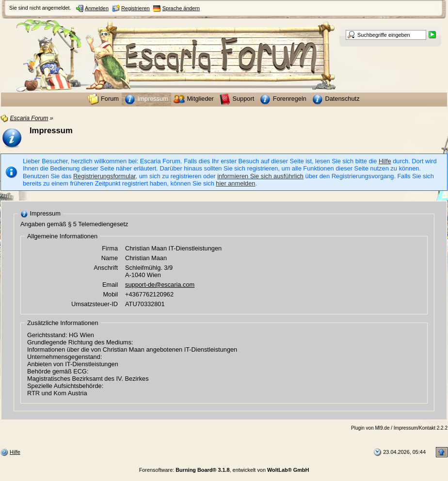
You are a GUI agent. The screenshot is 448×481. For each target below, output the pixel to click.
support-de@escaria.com (160, 285)
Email (110, 285)
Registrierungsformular (104, 176)
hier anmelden (235, 183)
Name (110, 258)
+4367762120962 (149, 294)
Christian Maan (146, 258)
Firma (110, 248)
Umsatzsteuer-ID (95, 304)
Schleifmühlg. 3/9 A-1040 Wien (149, 271)
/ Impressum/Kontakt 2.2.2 (419, 428)
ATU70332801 (145, 304)
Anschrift (106, 268)
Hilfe (385, 161)
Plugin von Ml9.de (370, 428)
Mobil (110, 294)
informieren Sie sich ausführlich (260, 176)
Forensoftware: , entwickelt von (224, 470)
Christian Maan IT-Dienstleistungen (173, 248)
